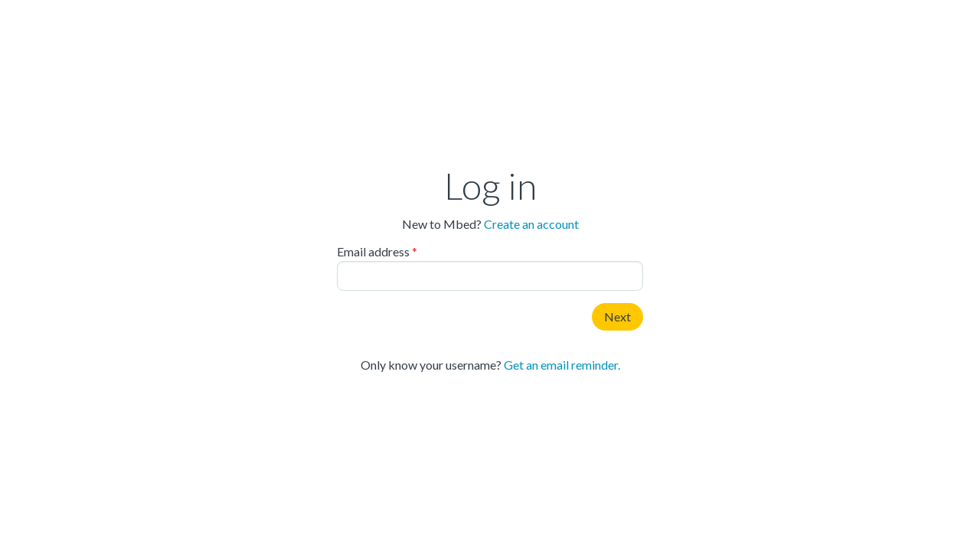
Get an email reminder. (562, 365)
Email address (373, 252)
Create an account (531, 224)
